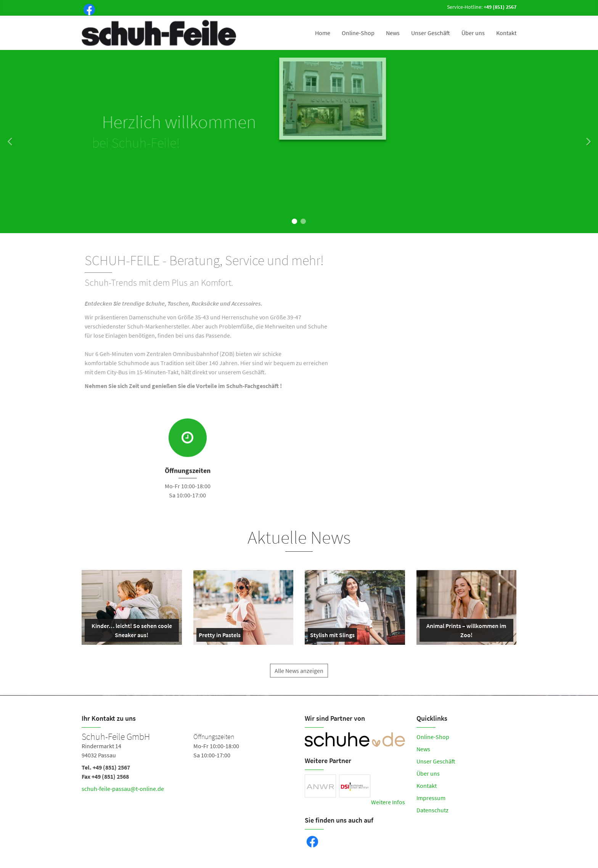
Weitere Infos (388, 802)
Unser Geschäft (431, 33)
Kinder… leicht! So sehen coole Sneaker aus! (130, 632)
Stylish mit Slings (332, 636)
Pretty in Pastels (220, 636)
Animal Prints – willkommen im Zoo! (465, 632)
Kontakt (506, 33)
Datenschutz (432, 810)
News (393, 33)
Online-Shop (358, 33)
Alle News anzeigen (299, 677)
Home (323, 33)
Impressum (431, 798)
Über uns (473, 33)
